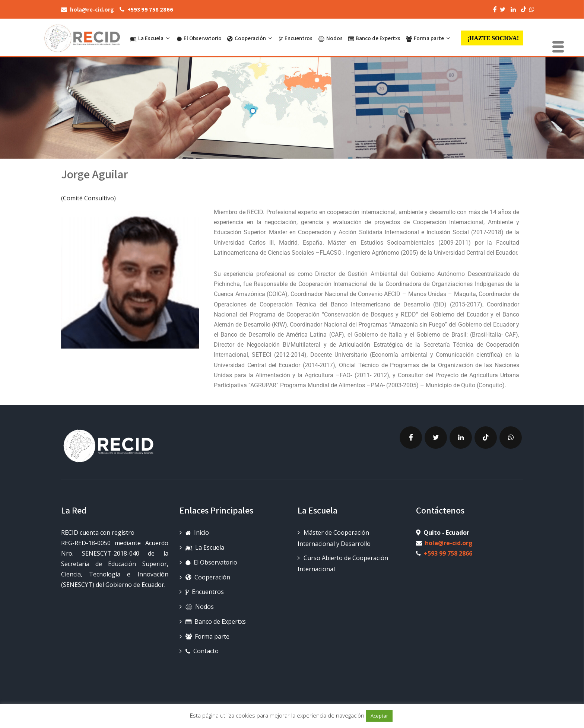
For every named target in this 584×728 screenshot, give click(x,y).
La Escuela (151, 38)
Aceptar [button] (379, 716)
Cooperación (250, 38)
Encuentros (296, 38)
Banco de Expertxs (374, 38)
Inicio (197, 533)
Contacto (202, 651)
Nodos (330, 38)
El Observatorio (199, 38)
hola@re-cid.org (449, 543)
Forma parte (429, 38)
